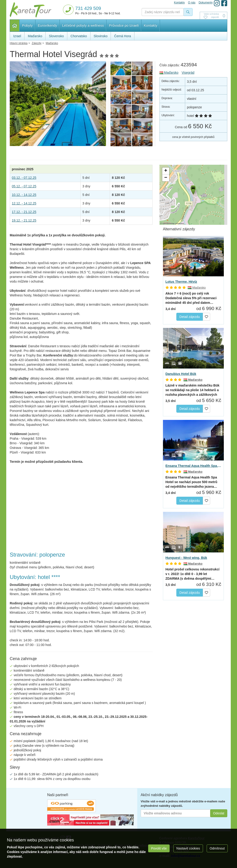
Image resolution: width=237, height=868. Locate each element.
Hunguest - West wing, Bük (186, 558)
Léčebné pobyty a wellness (83, 25)
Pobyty (27, 25)
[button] (193, 189)
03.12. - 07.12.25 (24, 178)
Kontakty (150, 25)
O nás (192, 3)
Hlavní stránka (15, 26)
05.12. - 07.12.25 (24, 186)
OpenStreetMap (168, 224)
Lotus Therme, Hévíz (181, 282)
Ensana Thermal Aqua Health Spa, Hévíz (193, 466)
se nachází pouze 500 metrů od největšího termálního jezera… (191, 482)
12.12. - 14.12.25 (24, 203)
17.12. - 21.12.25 (24, 212)
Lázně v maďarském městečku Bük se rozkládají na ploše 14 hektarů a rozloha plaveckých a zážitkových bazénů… (192, 390)
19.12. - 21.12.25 (24, 220)
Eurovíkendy (47, 25)
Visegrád (188, 73)
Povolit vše (159, 848)
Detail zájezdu (190, 317)
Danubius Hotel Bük (181, 374)
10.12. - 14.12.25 (24, 195)
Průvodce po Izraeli (124, 25)
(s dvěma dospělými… (192, 574)
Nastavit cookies (188, 848)
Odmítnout (217, 848)
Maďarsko (169, 73)
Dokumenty (206, 3)
